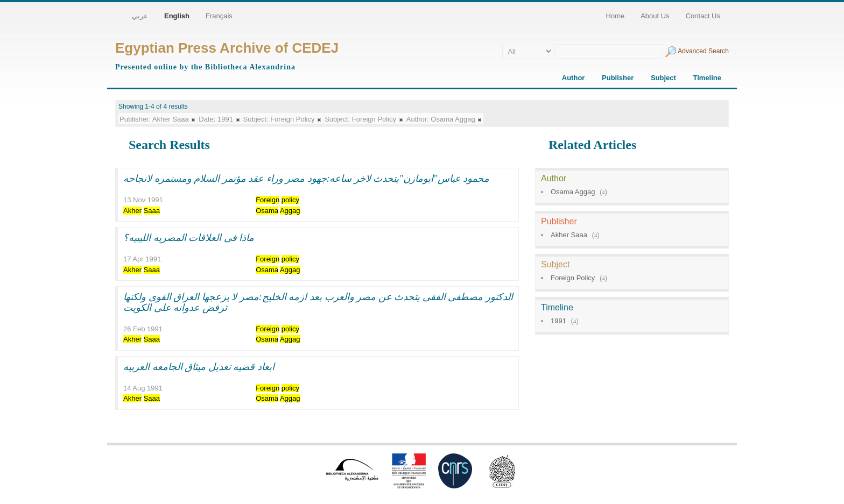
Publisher (618, 78)
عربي (140, 16)
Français (219, 16)
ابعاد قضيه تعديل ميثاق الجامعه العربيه (199, 367)
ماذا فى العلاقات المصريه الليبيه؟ (189, 238)
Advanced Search (703, 51)
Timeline (707, 78)
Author (574, 78)
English (177, 16)
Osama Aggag (573, 192)
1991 (558, 321)
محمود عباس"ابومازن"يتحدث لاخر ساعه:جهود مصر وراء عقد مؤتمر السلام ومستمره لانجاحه (306, 179)
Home (616, 16)
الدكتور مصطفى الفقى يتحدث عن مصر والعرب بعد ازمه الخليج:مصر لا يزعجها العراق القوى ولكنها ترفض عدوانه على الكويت (318, 302)
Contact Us (703, 16)
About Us (655, 16)
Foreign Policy (573, 278)
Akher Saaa (569, 235)
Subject (663, 78)
